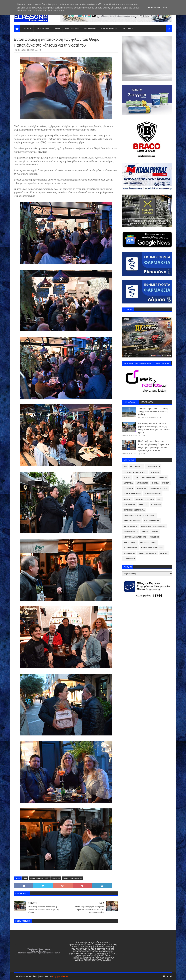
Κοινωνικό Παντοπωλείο (153, 526)
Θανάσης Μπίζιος (132, 521)
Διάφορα (127, 499)
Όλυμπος (155, 472)
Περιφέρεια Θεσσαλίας (152, 548)
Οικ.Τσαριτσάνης (148, 542)
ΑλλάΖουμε (142, 483)
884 (25, 878)
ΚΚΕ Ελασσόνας (152, 521)
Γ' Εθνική (128, 488)
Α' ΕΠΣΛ (127, 478)
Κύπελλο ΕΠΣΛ (131, 532)
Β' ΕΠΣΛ (155, 483)
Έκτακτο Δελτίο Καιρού (135, 472)
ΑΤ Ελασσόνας (148, 478)
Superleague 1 (153, 467)
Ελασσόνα (156, 505)
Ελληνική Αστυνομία (134, 510)
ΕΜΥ (160, 499)
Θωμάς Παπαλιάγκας (73, 878)
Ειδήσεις (56, 878)
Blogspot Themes (60, 976)
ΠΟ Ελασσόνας (131, 548)
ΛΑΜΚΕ (145, 532)
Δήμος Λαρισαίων (132, 494)
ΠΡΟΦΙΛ (27, 28)
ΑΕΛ (136, 478)
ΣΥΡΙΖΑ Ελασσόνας (148, 553)
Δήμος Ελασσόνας (159, 488)
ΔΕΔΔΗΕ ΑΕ (141, 488)
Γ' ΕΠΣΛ (166, 483)
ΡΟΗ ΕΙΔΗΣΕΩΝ (109, 28)
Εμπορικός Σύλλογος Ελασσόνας (140, 515)
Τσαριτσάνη (129, 559)
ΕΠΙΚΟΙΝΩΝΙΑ (72, 28)
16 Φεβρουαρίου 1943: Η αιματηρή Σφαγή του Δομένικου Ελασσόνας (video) (154, 411)
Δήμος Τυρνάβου (153, 494)
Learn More (153, 8)
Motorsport (137, 467)
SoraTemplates (31, 976)
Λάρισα (155, 532)
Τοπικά (164, 553)
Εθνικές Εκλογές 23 (39, 878)
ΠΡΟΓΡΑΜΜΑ (43, 28)
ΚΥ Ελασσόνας (131, 526)
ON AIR (57, 28)
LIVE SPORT (126, 28)
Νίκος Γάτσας (130, 542)
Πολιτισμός (129, 553)
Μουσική (154, 537)
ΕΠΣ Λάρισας (129, 505)
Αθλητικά (128, 483)
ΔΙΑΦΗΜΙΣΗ (90, 28)
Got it (166, 8)
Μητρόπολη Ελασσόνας (135, 537)
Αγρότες (163, 478)
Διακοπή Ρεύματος (144, 499)
